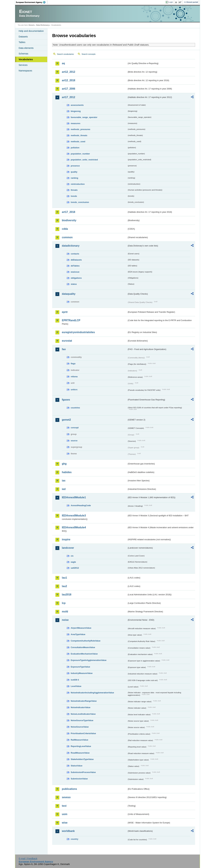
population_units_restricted (84, 160)
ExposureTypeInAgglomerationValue (89, 660)
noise (65, 620)
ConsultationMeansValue (83, 647)
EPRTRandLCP (71, 320)
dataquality (69, 294)
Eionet (31, 25)
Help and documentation (31, 31)
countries (75, 408)
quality (74, 172)
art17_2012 (69, 97)
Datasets (23, 37)
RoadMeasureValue (80, 753)
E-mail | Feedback (28, 859)
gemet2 (66, 420)
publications (69, 789)
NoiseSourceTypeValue (82, 720)
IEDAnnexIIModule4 (74, 527)
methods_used (78, 142)
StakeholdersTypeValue (82, 759)
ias (64, 481)
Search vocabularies (65, 54)
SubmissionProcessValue (83, 772)
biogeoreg (76, 111)
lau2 (64, 586)
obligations (76, 278)
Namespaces (25, 71)
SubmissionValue (79, 779)
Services (23, 65)
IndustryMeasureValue (82, 673)
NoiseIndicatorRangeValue (84, 701)
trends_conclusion (80, 202)
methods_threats (79, 135)
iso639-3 (75, 680)
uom (65, 814)
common (67, 237)
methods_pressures (81, 129)
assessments (77, 105)
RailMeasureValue (79, 740)
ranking (74, 178)
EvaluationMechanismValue (84, 654)
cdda (65, 229)
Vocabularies (26, 59)
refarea (74, 377)
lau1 (64, 578)
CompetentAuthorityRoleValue (86, 641)
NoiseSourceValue (80, 727)
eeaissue (75, 272)
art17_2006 (69, 89)
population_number (80, 154)
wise (65, 823)
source (74, 441)
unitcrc (74, 390)
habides (67, 472)
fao (64, 349)
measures (76, 123)
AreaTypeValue (78, 634)
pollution (75, 148)
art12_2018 (69, 80)
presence (75, 166)
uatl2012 (75, 568)
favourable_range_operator (84, 117)
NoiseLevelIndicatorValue (83, 714)
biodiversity (69, 220)
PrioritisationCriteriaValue (83, 733)
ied (64, 489)
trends (74, 196)
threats (74, 190)
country (74, 839)
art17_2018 (69, 212)
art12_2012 (69, 72)
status (74, 284)
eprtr (65, 312)
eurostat (67, 341)
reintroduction (78, 184)
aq (63, 63)
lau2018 (67, 595)
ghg (64, 464)
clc (72, 556)
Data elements (26, 48)
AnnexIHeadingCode (81, 505)
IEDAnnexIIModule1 (74, 497)
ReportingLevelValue (81, 746)
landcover (68, 548)
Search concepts (89, 54)
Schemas (23, 54)
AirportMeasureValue (81, 628)
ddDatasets (76, 260)
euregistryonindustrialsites (78, 332)
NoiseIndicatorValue (81, 707)
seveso (66, 797)
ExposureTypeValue (80, 667)
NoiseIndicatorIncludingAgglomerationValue (92, 693)
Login (171, 2)
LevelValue (76, 686)
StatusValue (77, 766)
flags (73, 364)
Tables (22, 42)
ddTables (75, 266)
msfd (65, 612)
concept (75, 428)
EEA (32, 2)
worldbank (68, 831)
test (64, 806)
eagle (73, 562)
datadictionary (71, 246)
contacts (75, 254)
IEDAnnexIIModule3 (74, 516)
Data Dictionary (43, 25)
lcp (64, 603)
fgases (66, 400)
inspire (66, 539)
